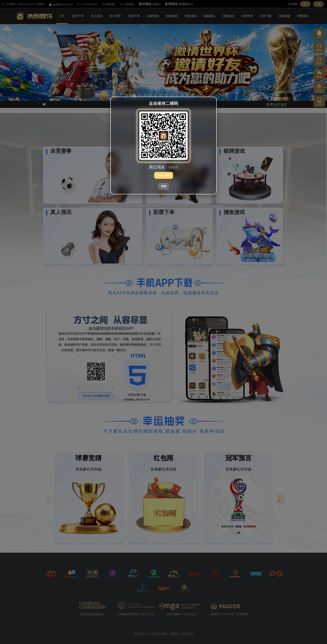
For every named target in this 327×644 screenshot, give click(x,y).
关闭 (163, 186)
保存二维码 (164, 175)
